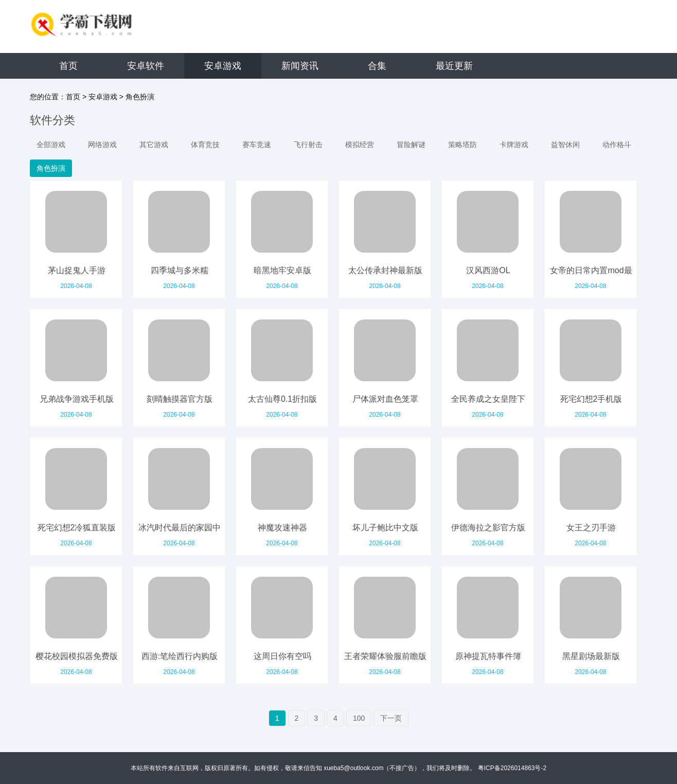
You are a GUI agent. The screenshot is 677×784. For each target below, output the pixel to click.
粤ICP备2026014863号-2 (512, 768)
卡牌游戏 (514, 145)
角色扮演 (140, 97)
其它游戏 (154, 145)
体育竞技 (205, 145)
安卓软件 (146, 66)
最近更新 (454, 66)
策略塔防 (462, 145)
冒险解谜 (411, 145)
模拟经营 (360, 145)
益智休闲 (565, 145)
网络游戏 (102, 145)
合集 (377, 66)
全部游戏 (51, 145)
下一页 (391, 718)
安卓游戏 (223, 66)
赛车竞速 (257, 145)
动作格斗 (617, 145)
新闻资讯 (300, 66)
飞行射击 (308, 145)
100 (359, 718)
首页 (68, 66)
